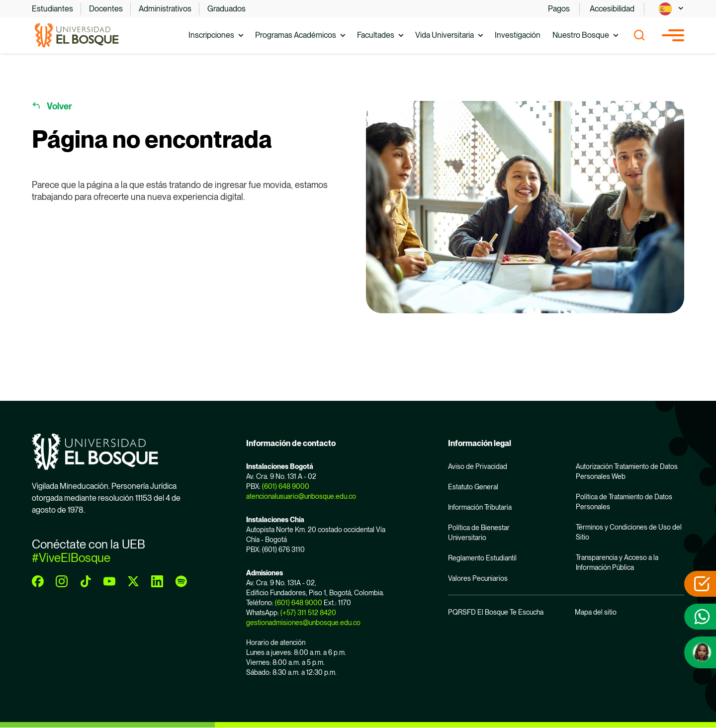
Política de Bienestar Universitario (479, 533)
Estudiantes (52, 9)
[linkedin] (157, 581)
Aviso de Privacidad (478, 466)
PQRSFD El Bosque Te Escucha (496, 612)
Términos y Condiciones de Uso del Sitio (629, 532)
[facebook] (38, 581)
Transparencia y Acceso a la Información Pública (617, 562)
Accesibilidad (612, 9)
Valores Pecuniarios (478, 578)
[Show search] (639, 35)
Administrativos (165, 9)
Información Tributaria (480, 507)
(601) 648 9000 (286, 486)
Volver (59, 106)
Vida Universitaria (445, 35)
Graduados (226, 9)
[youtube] (109, 581)
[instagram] (62, 581)
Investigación (518, 35)
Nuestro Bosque (581, 35)
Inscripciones (211, 35)
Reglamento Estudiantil (482, 558)
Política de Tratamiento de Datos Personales (624, 502)
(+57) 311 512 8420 (308, 613)
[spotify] (181, 581)
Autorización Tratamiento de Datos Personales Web (627, 471)
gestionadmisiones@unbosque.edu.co (303, 623)
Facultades (376, 35)
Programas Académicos (296, 35)
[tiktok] (86, 581)
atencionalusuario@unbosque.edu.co (301, 496)
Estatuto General (473, 487)
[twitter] (133, 581)
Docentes (106, 9)
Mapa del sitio (596, 612)
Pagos (559, 9)
